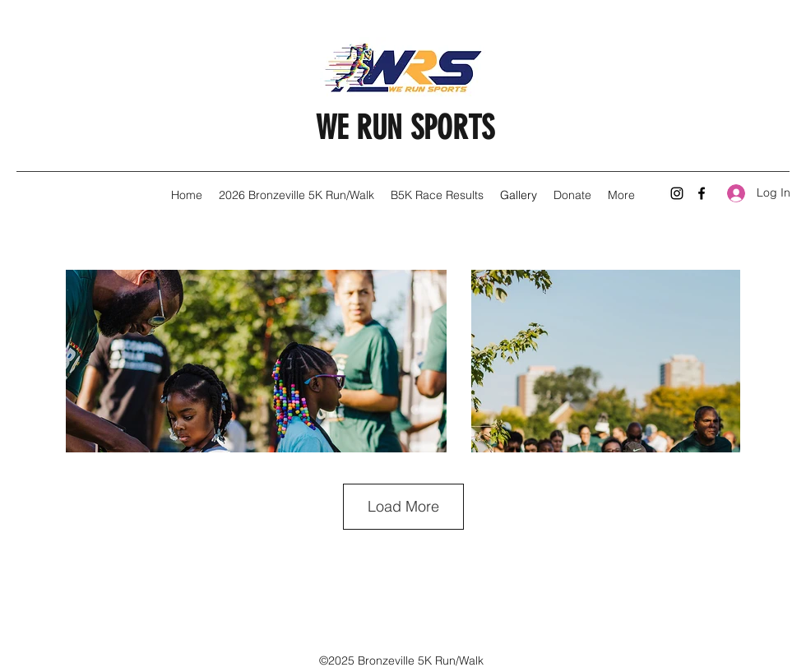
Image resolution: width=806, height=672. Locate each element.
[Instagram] (677, 193)
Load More (403, 506)
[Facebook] (702, 193)
